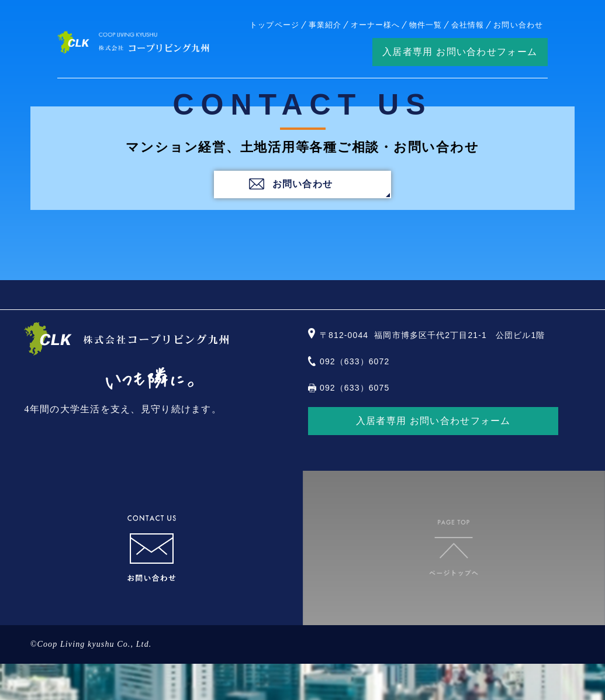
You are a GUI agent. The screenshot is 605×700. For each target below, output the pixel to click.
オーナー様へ (375, 25)
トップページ (274, 25)
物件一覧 (426, 25)
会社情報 (468, 25)
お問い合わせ (518, 25)
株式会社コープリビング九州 (133, 42)
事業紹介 (325, 25)
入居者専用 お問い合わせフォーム (460, 52)
